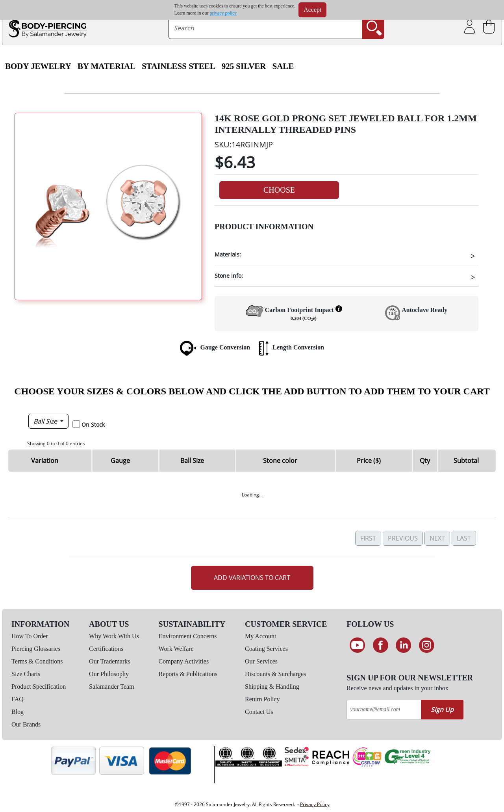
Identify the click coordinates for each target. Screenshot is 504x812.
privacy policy (223, 13)
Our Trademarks (109, 661)
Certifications (106, 649)
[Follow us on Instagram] (427, 645)
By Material (107, 66)
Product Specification (39, 687)
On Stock (93, 425)
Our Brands (26, 724)
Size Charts (26, 674)
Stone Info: (229, 276)
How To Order (30, 636)
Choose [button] (279, 190)
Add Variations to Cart (252, 578)
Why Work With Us (114, 636)
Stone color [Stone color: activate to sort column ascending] (280, 461)
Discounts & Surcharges (275, 674)
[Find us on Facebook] (381, 645)
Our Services (261, 661)
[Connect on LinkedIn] (403, 645)
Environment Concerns (188, 636)
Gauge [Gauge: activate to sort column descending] (120, 461)
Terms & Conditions (37, 661)
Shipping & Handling (272, 687)
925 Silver (244, 66)
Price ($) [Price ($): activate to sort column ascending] (369, 461)
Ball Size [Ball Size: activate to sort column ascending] (192, 461)
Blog (18, 712)
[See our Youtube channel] (357, 645)
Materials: (228, 254)
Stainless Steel (179, 66)
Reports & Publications (188, 674)
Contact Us (259, 712)
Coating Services (266, 649)
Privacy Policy (315, 804)
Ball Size (46, 421)
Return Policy (262, 699)
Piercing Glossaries (36, 649)
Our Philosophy (109, 674)
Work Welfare (176, 649)
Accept (312, 10)
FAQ (18, 699)
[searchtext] (266, 28)
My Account (261, 636)
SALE (283, 66)
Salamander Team (112, 687)
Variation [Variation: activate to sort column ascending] (45, 461)
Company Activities (184, 661)
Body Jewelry (38, 66)
